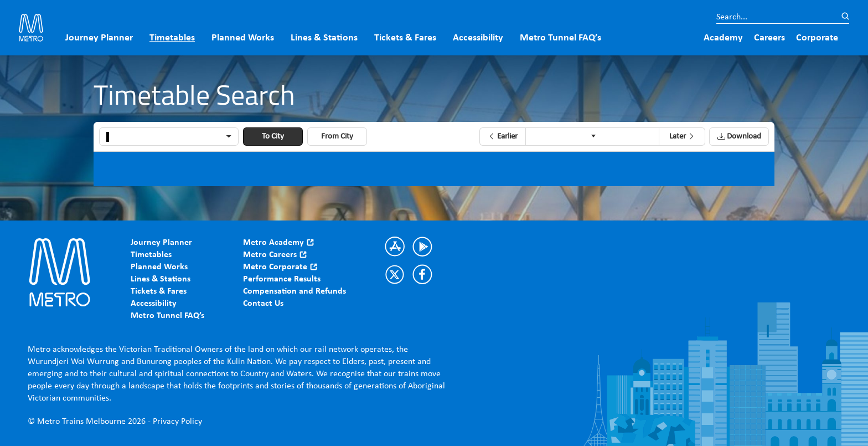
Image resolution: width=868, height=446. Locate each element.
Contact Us (263, 304)
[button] (502, 137)
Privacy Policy (177, 422)
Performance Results (282, 279)
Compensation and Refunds (294, 291)
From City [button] (337, 137)
